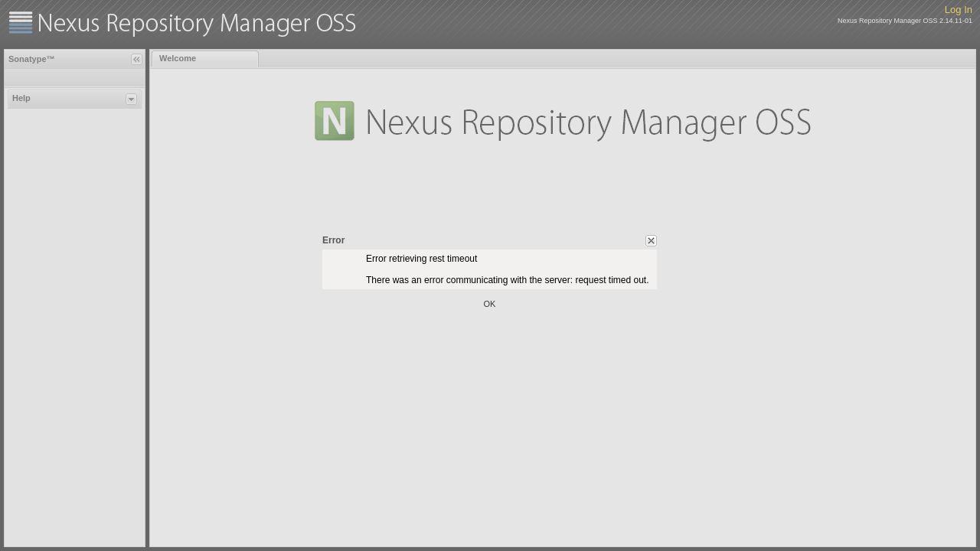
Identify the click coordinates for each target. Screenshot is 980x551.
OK (490, 304)
